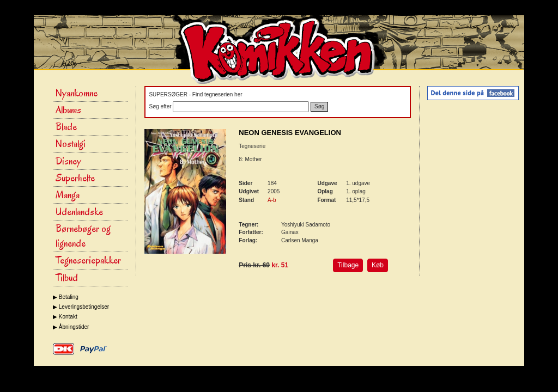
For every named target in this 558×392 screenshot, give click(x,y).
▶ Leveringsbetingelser (81, 307)
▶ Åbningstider (71, 327)
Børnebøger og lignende (83, 236)
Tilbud (67, 278)
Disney (68, 161)
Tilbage (348, 265)
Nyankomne (77, 93)
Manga (68, 195)
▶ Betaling (66, 297)
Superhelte (75, 178)
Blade (66, 127)
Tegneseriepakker (88, 260)
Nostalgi (71, 144)
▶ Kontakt (65, 317)
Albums (68, 110)
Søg (319, 106)
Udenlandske (79, 212)
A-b (272, 200)
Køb (378, 265)
